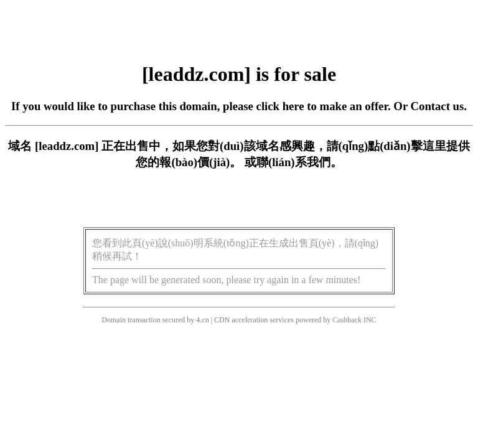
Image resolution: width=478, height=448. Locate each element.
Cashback (347, 320)
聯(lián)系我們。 (299, 162)
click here (280, 106)
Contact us (438, 106)
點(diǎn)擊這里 (407, 146)
